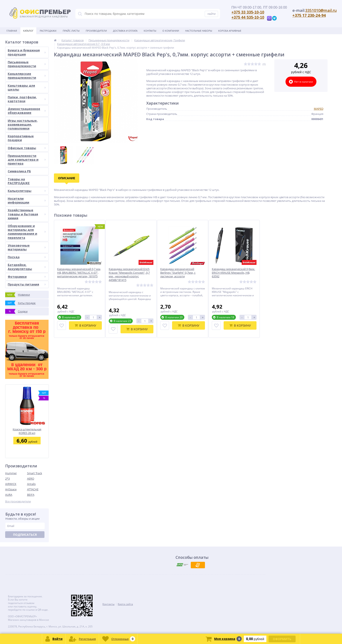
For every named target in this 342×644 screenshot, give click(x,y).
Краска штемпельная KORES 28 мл (27, 431)
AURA (9, 495)
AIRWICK (11, 484)
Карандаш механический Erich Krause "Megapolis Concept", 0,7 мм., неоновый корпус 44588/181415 (129, 275)
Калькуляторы (27, 191)
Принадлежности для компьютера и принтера (27, 160)
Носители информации (27, 200)
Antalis (31, 484)
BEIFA (31, 495)
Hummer (11, 473)
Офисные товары (27, 148)
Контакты (150, 31)
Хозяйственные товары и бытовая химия (27, 214)
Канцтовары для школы (27, 87)
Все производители (18, 501)
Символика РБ (19, 171)
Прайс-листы (71, 31)
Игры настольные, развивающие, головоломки (23, 124)
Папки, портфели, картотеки (27, 99)
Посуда (27, 257)
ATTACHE (33, 489)
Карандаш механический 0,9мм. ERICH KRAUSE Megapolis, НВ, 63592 (233, 273)
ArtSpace (11, 489)
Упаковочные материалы (27, 247)
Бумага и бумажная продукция (27, 52)
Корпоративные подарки (21, 138)
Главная (12, 31)
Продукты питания (27, 284)
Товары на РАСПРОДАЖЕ (19, 181)
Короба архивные (230, 31)
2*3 (7, 479)
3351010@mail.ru (321, 10)
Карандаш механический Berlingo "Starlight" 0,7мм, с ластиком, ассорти (178, 273)
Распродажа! (48, 31)
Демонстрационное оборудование (27, 111)
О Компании (171, 31)
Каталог (28, 31)
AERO (31, 479)
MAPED (319, 109)
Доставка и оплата (125, 31)
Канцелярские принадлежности (27, 76)
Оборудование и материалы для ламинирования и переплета (27, 232)
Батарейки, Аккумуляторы (27, 267)
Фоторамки (27, 277)
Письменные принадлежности (27, 64)
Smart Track (35, 473)
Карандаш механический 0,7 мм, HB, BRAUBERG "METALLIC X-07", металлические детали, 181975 (79, 273)
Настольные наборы (199, 31)
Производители (96, 31)
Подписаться (25, 535)
